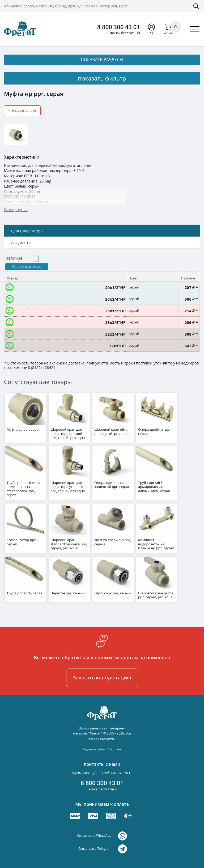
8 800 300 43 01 (119, 27)
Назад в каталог (24, 111)
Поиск (196, 6)
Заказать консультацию (102, 678)
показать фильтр (102, 78)
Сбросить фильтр (27, 266)
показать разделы (102, 60)
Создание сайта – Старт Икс (102, 749)
